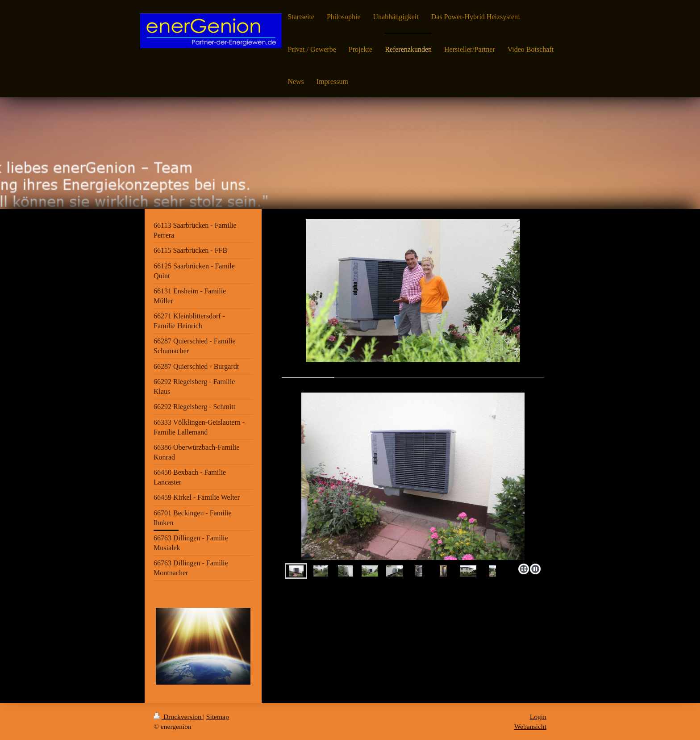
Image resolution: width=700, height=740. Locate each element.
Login (538, 717)
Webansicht (530, 726)
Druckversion (178, 717)
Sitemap (218, 717)
